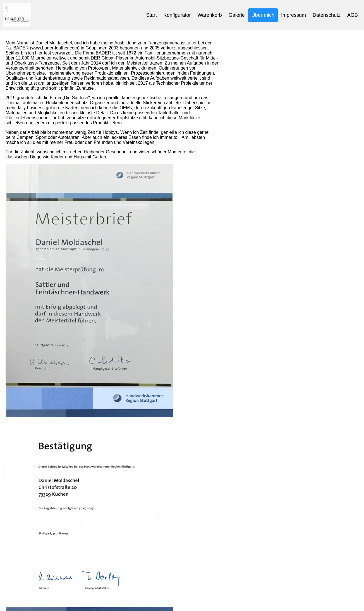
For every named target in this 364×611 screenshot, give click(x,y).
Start (151, 15)
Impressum (294, 15)
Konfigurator (177, 15)
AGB (353, 15)
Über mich (263, 15)
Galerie (237, 15)
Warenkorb (209, 15)
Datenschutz (327, 15)
